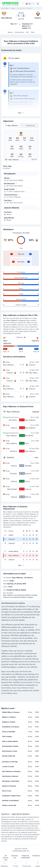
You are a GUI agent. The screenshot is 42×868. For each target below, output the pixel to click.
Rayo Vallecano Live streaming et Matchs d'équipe (20, 595)
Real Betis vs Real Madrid (10, 801)
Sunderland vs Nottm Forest (11, 796)
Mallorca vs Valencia (9, 717)
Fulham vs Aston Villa (9, 805)
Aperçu (10, 32)
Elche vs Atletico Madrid (10, 741)
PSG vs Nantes (7, 736)
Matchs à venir (9, 708)
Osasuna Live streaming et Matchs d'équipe (18, 597)
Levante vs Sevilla (8, 767)
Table (32, 32)
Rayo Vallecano (12, 320)
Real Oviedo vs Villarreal (10, 776)
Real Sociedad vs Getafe (10, 746)
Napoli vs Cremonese (9, 786)
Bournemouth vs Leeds (10, 751)
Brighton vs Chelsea (9, 722)
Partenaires (36, 856)
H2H (27, 32)
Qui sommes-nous (6, 858)
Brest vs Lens (7, 791)
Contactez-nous (15, 857)
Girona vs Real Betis (9, 732)
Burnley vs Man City (9, 756)
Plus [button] (21, 113)
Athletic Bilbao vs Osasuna (11, 712)
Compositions (19, 32)
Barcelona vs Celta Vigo (10, 762)
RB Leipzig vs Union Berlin (11, 781)
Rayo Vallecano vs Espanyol (11, 771)
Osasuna (23, 320)
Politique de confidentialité (25, 857)
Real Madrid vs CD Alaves (11, 727)
